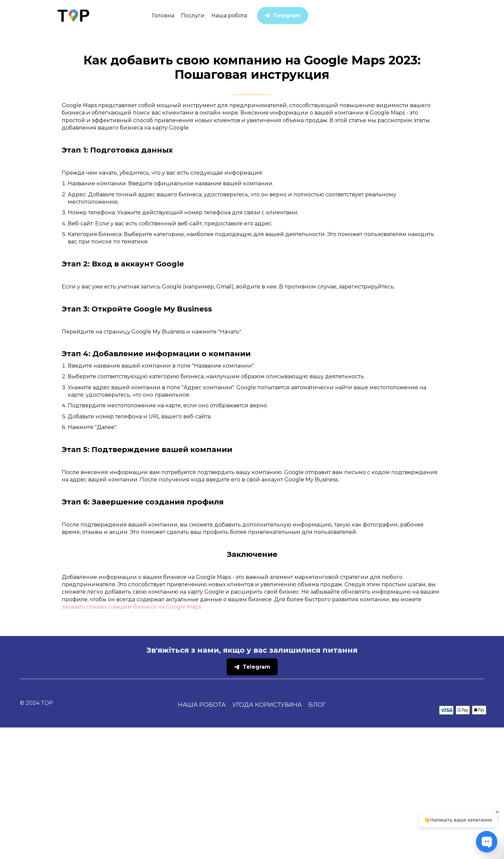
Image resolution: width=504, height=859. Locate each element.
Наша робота (229, 16)
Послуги (193, 16)
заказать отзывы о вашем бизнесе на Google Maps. (132, 738)
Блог (317, 836)
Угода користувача (267, 836)
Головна (163, 16)
